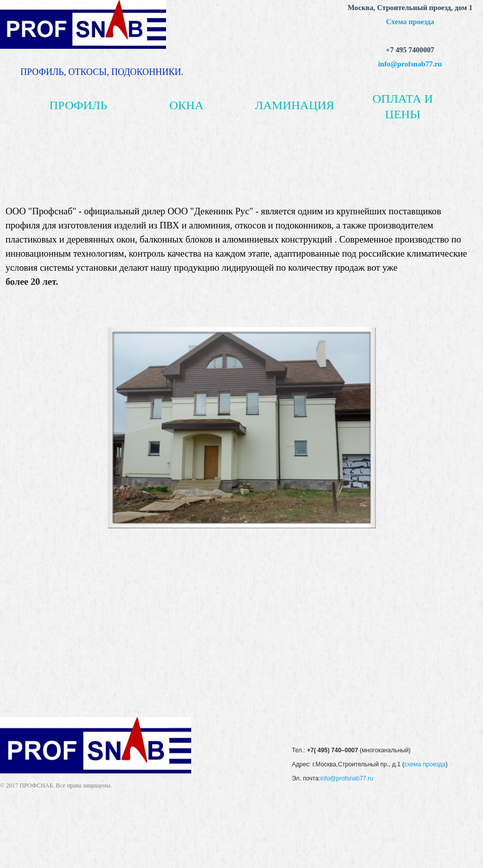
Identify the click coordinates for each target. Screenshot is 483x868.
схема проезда (425, 764)
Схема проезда (410, 22)
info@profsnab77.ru (410, 64)
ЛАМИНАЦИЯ (295, 105)
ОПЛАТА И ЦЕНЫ (403, 106)
